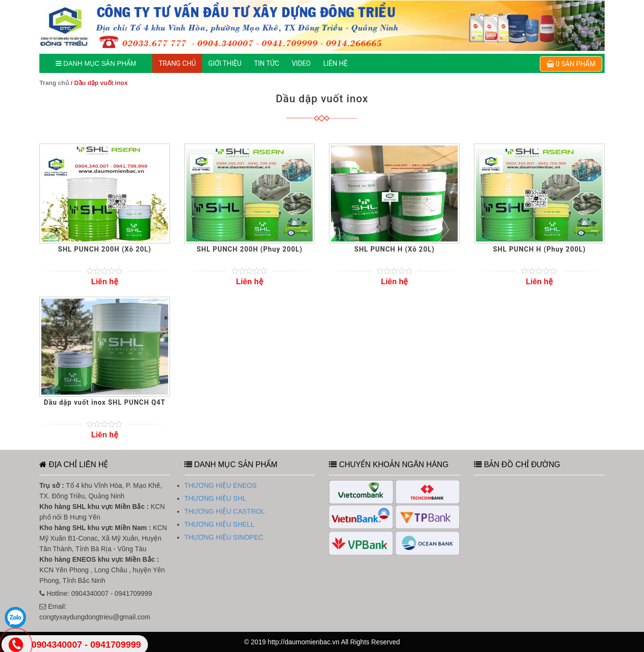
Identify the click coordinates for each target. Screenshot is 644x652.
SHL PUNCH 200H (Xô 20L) (105, 249)
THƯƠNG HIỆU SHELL (219, 524)
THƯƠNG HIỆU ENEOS (221, 485)
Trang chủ (54, 83)
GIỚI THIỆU (225, 63)
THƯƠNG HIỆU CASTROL (225, 511)
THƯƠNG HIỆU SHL (215, 498)
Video (301, 63)
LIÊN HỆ (335, 63)
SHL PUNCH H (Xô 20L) (395, 249)
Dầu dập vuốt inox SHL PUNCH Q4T (104, 402)
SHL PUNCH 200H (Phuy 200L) (249, 249)
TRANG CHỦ (177, 63)
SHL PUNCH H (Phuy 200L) (539, 249)
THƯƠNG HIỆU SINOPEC (224, 537)
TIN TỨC (267, 63)
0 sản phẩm (571, 64)
